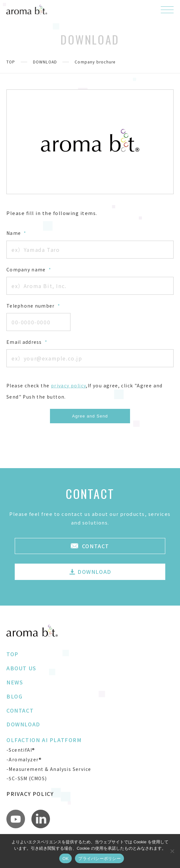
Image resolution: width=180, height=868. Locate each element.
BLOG (14, 696)
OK (65, 859)
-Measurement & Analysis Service (49, 769)
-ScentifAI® (21, 750)
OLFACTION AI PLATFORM (44, 740)
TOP (11, 62)
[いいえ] (172, 851)
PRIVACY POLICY (30, 794)
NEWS (15, 682)
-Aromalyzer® (24, 759)
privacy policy (69, 385)
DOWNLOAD (45, 62)
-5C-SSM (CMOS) (27, 778)
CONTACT (20, 710)
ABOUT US (21, 668)
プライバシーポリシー (99, 859)
